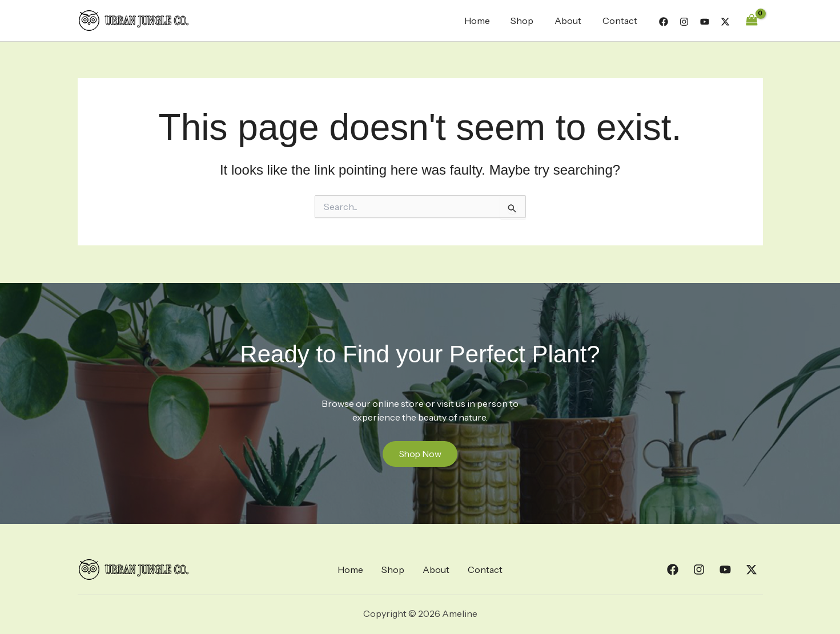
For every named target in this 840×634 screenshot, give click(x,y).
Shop (529, 21)
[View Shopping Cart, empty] (752, 20)
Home (486, 21)
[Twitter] (725, 22)
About (572, 21)
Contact (621, 21)
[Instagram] (684, 22)
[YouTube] (705, 22)
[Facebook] (664, 22)
